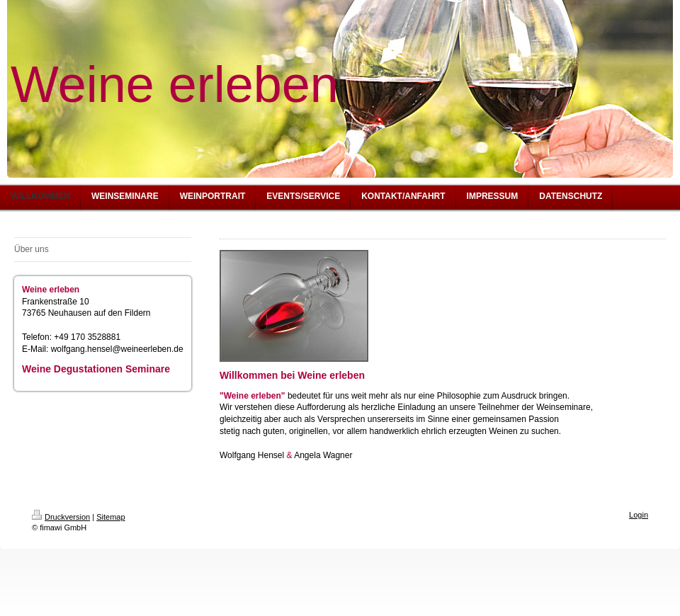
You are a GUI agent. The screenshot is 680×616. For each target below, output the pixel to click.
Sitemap (110, 517)
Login (639, 515)
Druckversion (61, 517)
